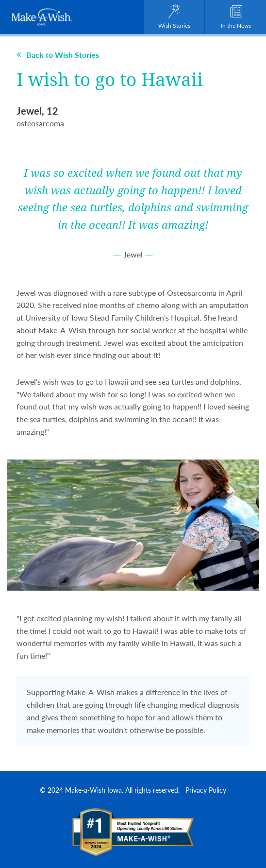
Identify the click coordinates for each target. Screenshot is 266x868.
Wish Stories (174, 17)
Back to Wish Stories (58, 55)
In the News (236, 17)
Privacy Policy (206, 790)
